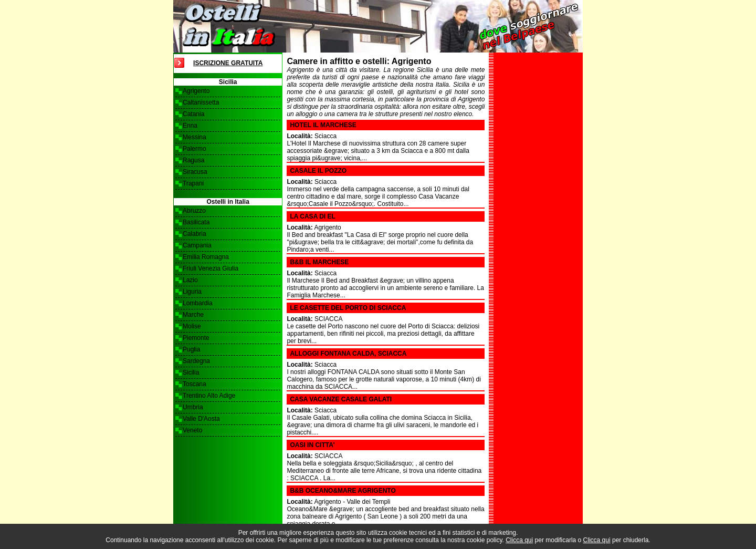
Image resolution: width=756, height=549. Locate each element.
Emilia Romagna (206, 257)
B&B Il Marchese (319, 262)
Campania (197, 245)
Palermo (195, 149)
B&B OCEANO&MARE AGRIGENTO (343, 491)
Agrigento (196, 91)
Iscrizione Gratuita (228, 63)
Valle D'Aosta (201, 419)
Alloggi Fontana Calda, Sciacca (348, 354)
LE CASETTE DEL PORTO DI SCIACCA (348, 308)
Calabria (195, 234)
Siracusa (195, 172)
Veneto (192, 430)
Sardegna (196, 361)
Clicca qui (519, 540)
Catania (193, 114)
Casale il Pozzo (318, 171)
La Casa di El (312, 216)
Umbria (193, 407)
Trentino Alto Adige (209, 396)
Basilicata (196, 222)
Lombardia (198, 303)
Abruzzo (194, 211)
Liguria (192, 292)
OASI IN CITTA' (312, 445)
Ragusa (193, 160)
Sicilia (191, 372)
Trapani (193, 183)
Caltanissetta (201, 102)
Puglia (191, 349)
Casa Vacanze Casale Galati (341, 399)
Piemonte (196, 338)
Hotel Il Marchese (323, 125)
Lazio (190, 280)
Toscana (195, 384)
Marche (193, 315)
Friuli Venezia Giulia (211, 268)
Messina (195, 137)
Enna (190, 126)
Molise (192, 326)
